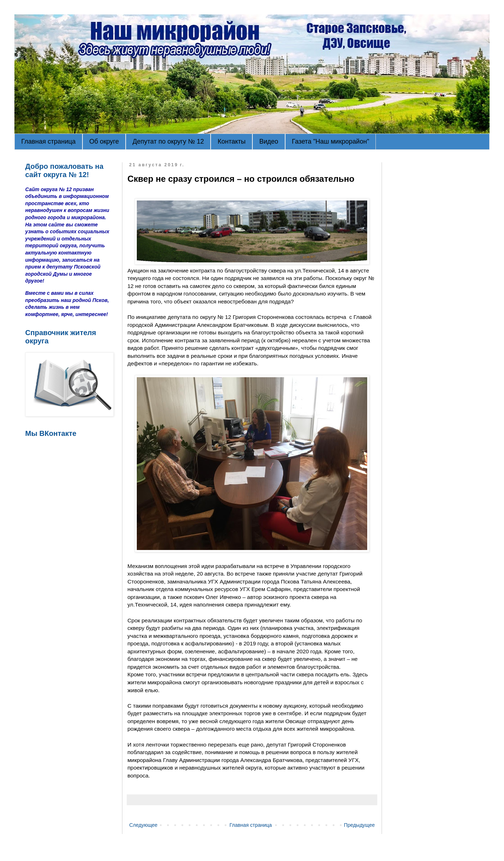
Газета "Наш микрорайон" (331, 141)
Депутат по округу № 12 (168, 141)
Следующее (143, 825)
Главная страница (48, 141)
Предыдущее (359, 825)
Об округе (104, 141)
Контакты (231, 141)
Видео (269, 141)
